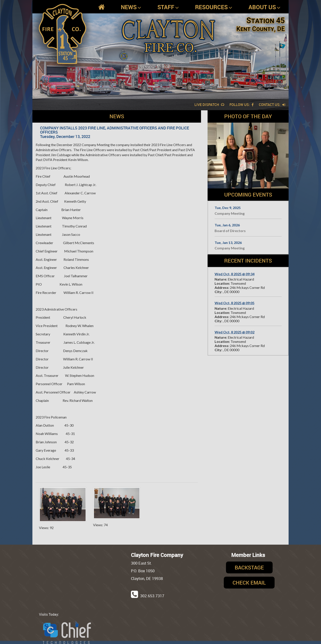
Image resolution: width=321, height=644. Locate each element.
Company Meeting (230, 213)
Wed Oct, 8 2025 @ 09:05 (235, 303)
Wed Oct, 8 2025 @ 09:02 (235, 332)
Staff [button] (168, 7)
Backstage (249, 567)
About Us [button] (265, 7)
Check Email (249, 583)
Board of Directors (230, 231)
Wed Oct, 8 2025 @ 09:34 (235, 274)
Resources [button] (214, 7)
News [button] (131, 7)
